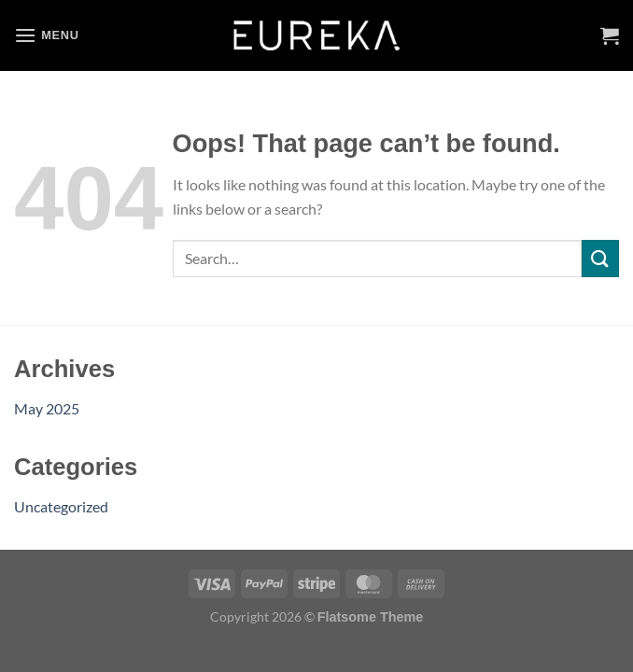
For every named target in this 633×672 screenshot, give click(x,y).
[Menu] (47, 35)
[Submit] (600, 258)
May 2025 (47, 408)
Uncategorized (61, 506)
